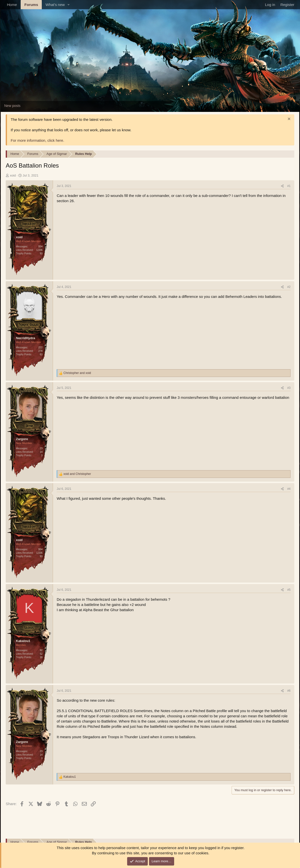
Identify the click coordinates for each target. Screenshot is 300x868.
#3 (289, 388)
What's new (55, 5)
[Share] (282, 186)
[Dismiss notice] (288, 119)
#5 (289, 590)
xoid (13, 175)
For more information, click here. (37, 140)
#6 (289, 691)
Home (12, 5)
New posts (12, 106)
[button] (69, 5)
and (77, 373)
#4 (289, 489)
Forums (31, 5)
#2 (289, 287)
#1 (289, 186)
